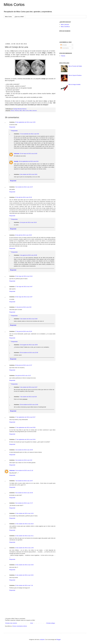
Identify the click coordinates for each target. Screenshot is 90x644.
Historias (17, 111)
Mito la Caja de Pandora (75, 75)
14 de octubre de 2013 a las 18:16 (24, 524)
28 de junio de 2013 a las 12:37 (24, 365)
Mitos (21, 111)
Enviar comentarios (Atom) (20, 626)
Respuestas (14, 131)
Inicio (32, 623)
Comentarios (65, 48)
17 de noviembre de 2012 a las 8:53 (29, 134)
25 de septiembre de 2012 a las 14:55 (25, 122)
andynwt (42, 639)
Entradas (64, 45)
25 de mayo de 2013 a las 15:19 (24, 276)
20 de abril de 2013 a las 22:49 (23, 197)
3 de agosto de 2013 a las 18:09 (28, 255)
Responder (12, 127)
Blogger (59, 639)
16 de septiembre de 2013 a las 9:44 (29, 161)
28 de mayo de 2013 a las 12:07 (24, 297)
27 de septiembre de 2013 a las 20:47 (25, 417)
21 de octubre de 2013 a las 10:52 (24, 575)
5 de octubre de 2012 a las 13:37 (24, 187)
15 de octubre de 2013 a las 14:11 (24, 536)
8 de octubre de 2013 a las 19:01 (28, 174)
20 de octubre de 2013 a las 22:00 (29, 353)
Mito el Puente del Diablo (75, 66)
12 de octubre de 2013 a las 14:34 (24, 513)
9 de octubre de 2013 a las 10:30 (24, 493)
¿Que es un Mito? (19, 17)
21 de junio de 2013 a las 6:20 (23, 307)
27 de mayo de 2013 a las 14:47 (24, 287)
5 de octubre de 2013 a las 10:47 (28, 387)
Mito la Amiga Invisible (74, 84)
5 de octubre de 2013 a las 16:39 (28, 319)
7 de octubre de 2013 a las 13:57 (24, 481)
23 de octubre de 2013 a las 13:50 (29, 405)
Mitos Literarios (33, 111)
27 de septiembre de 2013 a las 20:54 (25, 439)
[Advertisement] (30, 31)
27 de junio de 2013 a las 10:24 (24, 331)
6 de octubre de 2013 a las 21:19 (24, 470)
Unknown (17, 154)
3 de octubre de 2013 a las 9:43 (24, 460)
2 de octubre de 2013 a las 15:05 (24, 450)
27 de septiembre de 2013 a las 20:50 (25, 427)
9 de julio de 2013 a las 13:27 (23, 376)
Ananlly (16, 161)
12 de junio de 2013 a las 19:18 (28, 222)
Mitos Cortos (14, 5)
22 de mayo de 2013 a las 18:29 (29, 154)
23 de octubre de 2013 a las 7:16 (24, 585)
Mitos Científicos (65, 27)
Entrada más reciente (11, 623)
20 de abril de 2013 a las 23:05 (23, 235)
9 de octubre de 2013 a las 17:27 (24, 503)
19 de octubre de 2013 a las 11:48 (24, 548)
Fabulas (63, 56)
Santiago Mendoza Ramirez (20, 109)
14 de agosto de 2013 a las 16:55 (29, 345)
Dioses (12, 111)
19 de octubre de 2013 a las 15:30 (24, 565)
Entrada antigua (51, 623)
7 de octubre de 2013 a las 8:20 (28, 397)
